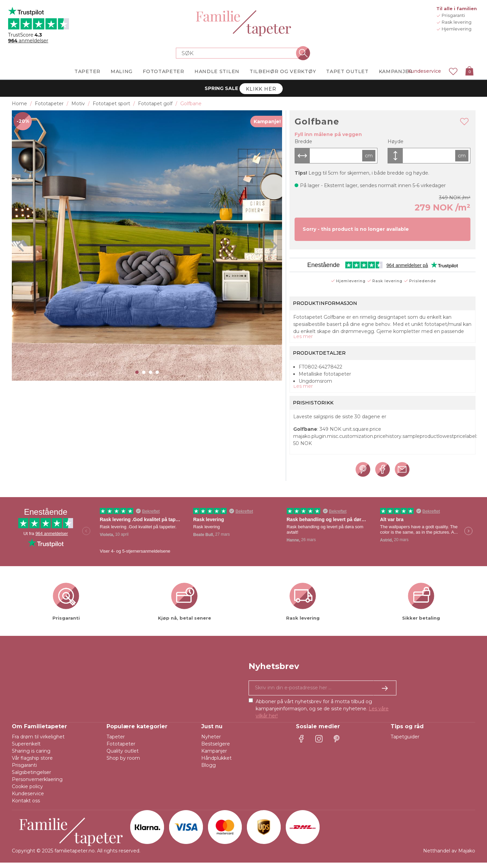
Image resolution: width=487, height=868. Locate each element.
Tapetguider (405, 742)
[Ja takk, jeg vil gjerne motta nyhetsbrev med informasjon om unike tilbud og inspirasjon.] (322, 693)
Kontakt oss (26, 806)
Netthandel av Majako (449, 856)
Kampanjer (214, 756)
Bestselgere (216, 749)
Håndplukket (216, 763)
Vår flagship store (32, 763)
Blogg (208, 771)
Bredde (303, 141)
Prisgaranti (24, 771)
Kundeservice (424, 71)
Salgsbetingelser (31, 778)
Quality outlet (123, 756)
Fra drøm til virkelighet (38, 742)
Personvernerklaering (37, 785)
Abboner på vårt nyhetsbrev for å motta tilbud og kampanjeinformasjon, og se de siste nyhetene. (322, 714)
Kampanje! (267, 121)
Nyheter (211, 742)
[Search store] (239, 53)
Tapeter (116, 742)
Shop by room (123, 763)
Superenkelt (26, 749)
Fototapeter (121, 749)
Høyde (396, 141)
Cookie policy (27, 792)
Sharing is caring (31, 756)
